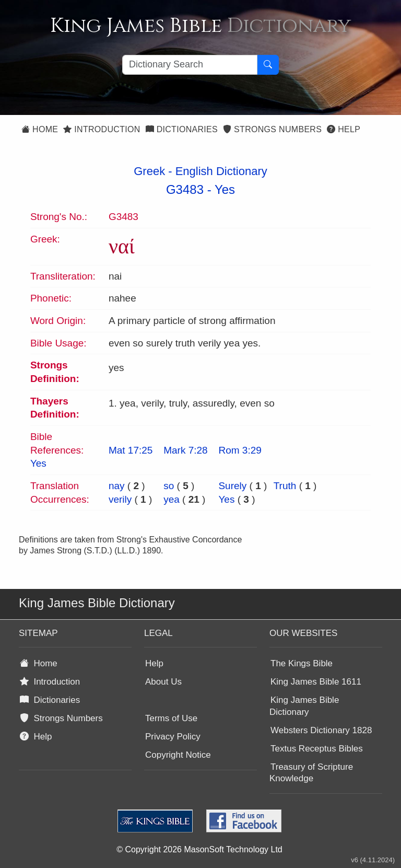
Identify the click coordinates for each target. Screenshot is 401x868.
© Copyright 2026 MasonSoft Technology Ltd (199, 849)
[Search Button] (268, 65)
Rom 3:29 (240, 450)
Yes (225, 189)
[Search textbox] (190, 65)
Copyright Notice (178, 755)
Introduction (102, 129)
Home (40, 129)
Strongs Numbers (272, 129)
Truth (285, 486)
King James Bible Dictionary (304, 706)
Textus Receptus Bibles (317, 749)
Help (344, 129)
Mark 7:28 (185, 450)
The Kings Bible (302, 663)
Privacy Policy (173, 737)
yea (172, 499)
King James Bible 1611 (316, 682)
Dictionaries (182, 129)
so (169, 486)
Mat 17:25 (131, 450)
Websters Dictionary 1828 (321, 730)
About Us (163, 682)
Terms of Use (171, 718)
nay (117, 486)
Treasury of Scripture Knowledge (311, 773)
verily (120, 499)
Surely (232, 486)
